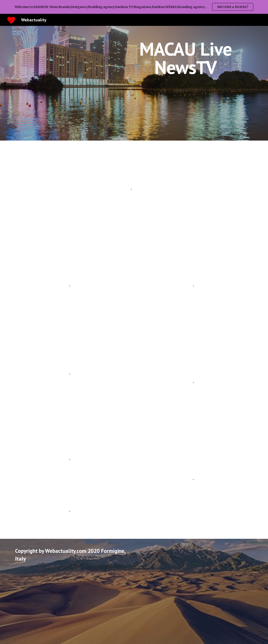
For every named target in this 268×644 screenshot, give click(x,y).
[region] (134, 7)
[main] (186, 58)
